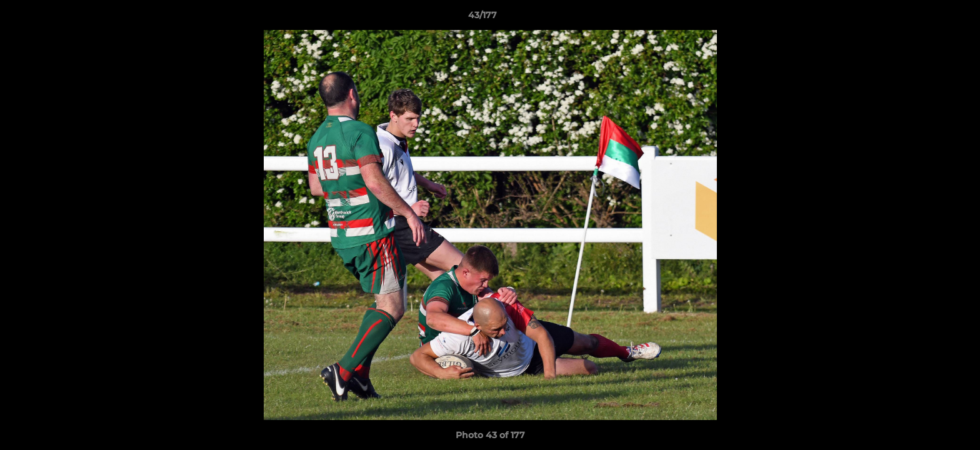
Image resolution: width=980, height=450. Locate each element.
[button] (927, 18)
